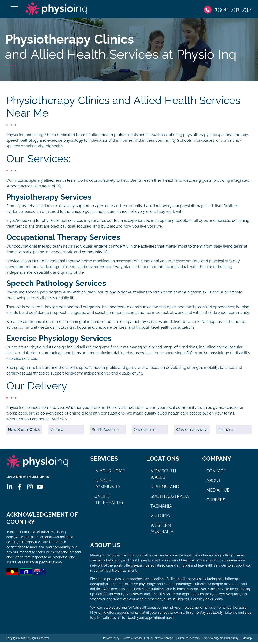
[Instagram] (30, 490)
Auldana (216, 601)
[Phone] (228, 10)
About (214, 482)
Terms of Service (133, 640)
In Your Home (110, 473)
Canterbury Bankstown (125, 596)
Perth (100, 596)
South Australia (105, 431)
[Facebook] (20, 490)
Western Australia (192, 431)
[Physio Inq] (60, 10)
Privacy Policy (111, 640)
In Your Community (107, 485)
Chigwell (182, 601)
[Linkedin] (9, 490)
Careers (216, 501)
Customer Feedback (188, 640)
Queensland (145, 431)
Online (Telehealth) (109, 501)
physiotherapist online (151, 609)
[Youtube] (40, 490)
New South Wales (24, 431)
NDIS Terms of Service (159, 640)
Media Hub (218, 492)
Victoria (57, 431)
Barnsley (198, 601)
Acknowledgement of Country (221, 640)
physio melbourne (184, 609)
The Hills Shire (163, 596)
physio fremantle (218, 609)
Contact (216, 473)
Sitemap (247, 640)
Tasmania (226, 431)
